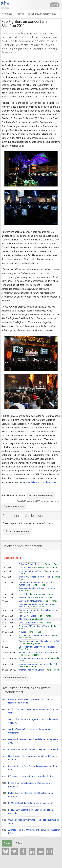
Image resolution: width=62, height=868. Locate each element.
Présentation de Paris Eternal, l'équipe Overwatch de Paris (30, 768)
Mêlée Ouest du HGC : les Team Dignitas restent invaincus (28, 795)
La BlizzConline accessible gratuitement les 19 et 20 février (30, 711)
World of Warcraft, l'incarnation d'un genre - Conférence (26, 731)
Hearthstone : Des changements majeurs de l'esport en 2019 (30, 758)
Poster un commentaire (18, 531)
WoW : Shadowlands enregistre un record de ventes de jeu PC (30, 721)
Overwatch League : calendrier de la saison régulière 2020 (30, 741)
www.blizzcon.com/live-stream (42, 482)
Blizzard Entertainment (40, 496)
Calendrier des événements (23, 546)
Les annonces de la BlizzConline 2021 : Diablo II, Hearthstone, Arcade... (28, 701)
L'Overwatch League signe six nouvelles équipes (28, 776)
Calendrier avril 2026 (16, 678)
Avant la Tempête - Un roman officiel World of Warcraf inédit (31, 832)
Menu (55, 5)
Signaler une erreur (14, 506)
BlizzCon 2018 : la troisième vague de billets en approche (27, 811)
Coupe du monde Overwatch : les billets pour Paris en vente (30, 821)
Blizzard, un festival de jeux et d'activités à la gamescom (26, 785)
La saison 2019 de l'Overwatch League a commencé (30, 750)
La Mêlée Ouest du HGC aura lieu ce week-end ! (27, 803)
